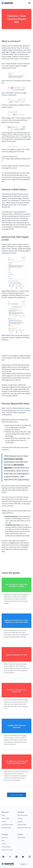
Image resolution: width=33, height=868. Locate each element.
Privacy (4, 844)
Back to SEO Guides (17, 795)
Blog (3, 815)
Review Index (22, 825)
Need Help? (21, 837)
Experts (20, 821)
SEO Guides (5, 818)
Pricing (20, 818)
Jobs (3, 841)
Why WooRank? (23, 815)
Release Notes (6, 828)
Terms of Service (7, 850)
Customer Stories (7, 825)
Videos (4, 821)
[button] (29, 3)
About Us (5, 837)
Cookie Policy (6, 847)
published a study (22, 410)
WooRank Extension (24, 828)
